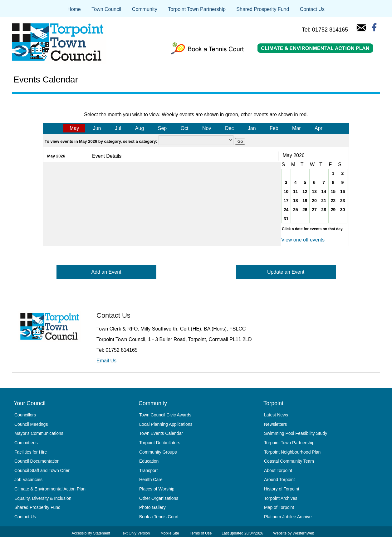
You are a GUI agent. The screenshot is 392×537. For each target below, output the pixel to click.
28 (324, 210)
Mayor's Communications (39, 433)
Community (145, 9)
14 (324, 191)
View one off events (303, 240)
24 (286, 210)
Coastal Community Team (289, 461)
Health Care (151, 480)
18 (296, 201)
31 (286, 219)
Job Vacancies (28, 480)
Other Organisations (159, 498)
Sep (162, 128)
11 (296, 191)
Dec (229, 128)
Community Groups (158, 452)
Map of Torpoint (279, 507)
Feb (274, 128)
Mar (296, 128)
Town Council (106, 9)
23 (343, 201)
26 (305, 210)
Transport (148, 470)
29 (333, 210)
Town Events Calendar (161, 433)
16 (343, 191)
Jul (118, 128)
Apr (318, 128)
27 (314, 210)
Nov (207, 128)
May (74, 128)
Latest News (276, 415)
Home (74, 9)
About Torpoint (278, 470)
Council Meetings (31, 424)
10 (286, 191)
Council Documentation (37, 461)
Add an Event (106, 272)
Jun (97, 128)
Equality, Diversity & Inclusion (43, 498)
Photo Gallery (152, 507)
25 (296, 210)
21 (324, 201)
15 (333, 191)
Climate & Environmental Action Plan (50, 489)
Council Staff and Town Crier (42, 470)
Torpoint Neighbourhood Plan (292, 452)
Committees (26, 443)
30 (343, 210)
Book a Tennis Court (159, 517)
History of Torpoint (282, 489)
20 (314, 201)
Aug (140, 128)
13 (314, 191)
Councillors (25, 415)
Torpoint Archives (281, 498)
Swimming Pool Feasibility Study (296, 433)
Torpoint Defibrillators (160, 443)
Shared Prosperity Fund (263, 9)
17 (286, 201)
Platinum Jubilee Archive (288, 517)
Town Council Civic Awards (165, 415)
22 (333, 201)
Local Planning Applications (166, 424)
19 (305, 201)
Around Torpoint (279, 480)
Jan (252, 128)
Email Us (106, 361)
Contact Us (312, 9)
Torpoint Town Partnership (197, 9)
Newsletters (275, 424)
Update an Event (286, 272)
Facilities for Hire (31, 452)
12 (305, 191)
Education (149, 461)
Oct (185, 128)
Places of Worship (157, 489)
